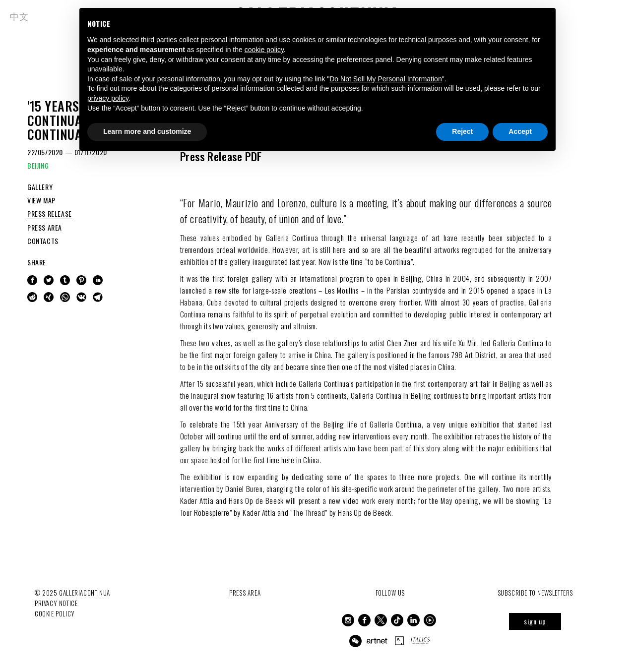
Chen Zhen (402, 343)
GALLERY (40, 187)
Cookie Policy (55, 613)
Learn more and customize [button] (147, 131)
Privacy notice (56, 603)
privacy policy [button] (108, 98)
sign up (535, 621)
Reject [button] (462, 131)
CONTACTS (43, 241)
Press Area (245, 593)
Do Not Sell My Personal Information (385, 79)
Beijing (411, 278)
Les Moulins (342, 290)
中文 (19, 16)
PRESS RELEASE (50, 214)
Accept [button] (520, 131)
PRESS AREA (45, 227)
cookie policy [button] (264, 50)
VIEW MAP (41, 200)
